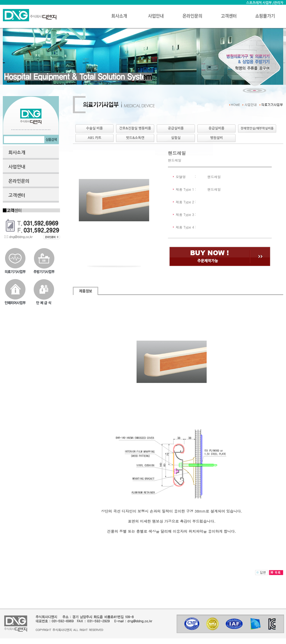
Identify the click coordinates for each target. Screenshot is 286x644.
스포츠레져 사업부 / (260, 3)
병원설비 (216, 138)
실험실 (176, 138)
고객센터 (17, 195)
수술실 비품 (94, 128)
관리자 (279, 3)
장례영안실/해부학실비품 (257, 128)
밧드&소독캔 (135, 138)
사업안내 (17, 167)
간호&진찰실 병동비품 (135, 128)
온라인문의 (19, 181)
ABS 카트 (94, 138)
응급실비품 (216, 128)
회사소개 (17, 153)
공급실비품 (176, 128)
